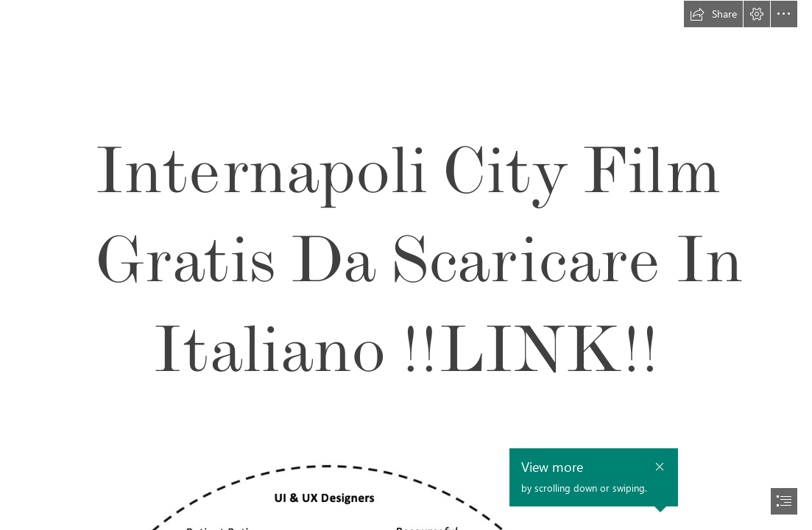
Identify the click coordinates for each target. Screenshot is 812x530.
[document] (406, 265)
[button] (713, 14)
